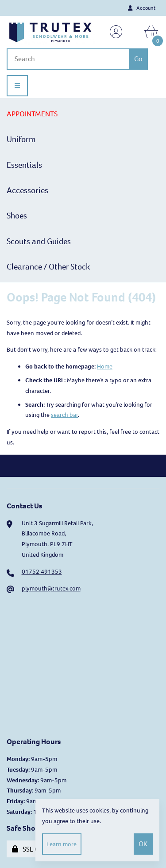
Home (105, 367)
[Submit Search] (139, 59)
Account (142, 8)
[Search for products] (68, 59)
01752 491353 (42, 572)
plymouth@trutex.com (51, 589)
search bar (64, 415)
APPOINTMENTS (32, 114)
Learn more (62, 844)
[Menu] (17, 86)
